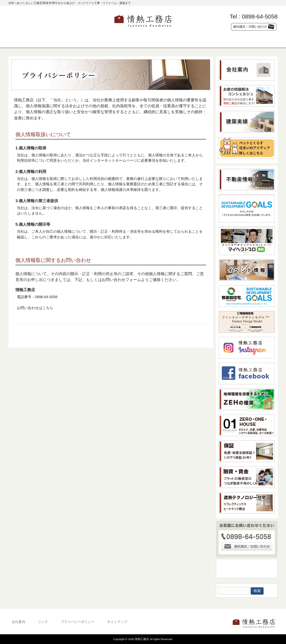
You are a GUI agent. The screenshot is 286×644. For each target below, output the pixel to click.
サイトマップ (117, 622)
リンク (43, 622)
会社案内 (19, 622)
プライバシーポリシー (78, 622)
